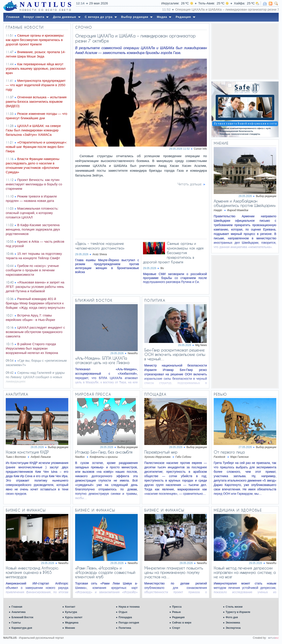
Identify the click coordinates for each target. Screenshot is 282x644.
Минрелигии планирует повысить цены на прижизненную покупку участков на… (174, 572)
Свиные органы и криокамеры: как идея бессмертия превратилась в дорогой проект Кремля (173, 253)
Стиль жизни (234, 607)
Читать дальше (190, 184)
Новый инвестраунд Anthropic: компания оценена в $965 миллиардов (32, 572)
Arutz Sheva (100, 254)
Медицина (72, 623)
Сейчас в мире (182, 623)
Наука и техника (129, 607)
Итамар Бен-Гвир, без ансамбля (104, 452)
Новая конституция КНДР (27, 452)
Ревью (176, 612)
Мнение (70, 628)
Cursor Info (200, 149)
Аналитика (19, 612)
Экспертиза (233, 628)
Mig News (201, 345)
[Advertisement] (245, 51)
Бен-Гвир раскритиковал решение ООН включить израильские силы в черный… (175, 354)
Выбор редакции (266, 196)
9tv (162, 268)
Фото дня (232, 617)
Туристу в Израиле (238, 612)
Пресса (177, 607)
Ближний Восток (22, 617)
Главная (17, 607)
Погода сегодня (129, 623)
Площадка (125, 617)
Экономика (233, 623)
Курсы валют (74, 617)
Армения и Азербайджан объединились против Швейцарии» (245, 203)
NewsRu (133, 353)
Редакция (178, 617)
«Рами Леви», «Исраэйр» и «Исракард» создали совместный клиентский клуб (105, 572)
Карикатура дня (22, 628)
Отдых (123, 612)
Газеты (16, 623)
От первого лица (229, 452)
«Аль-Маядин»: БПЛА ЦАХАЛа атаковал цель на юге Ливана (102, 360)
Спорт (176, 628)
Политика (125, 628)
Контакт (70, 607)
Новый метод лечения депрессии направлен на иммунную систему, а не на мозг (245, 572)
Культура (71, 612)
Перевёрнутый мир (161, 452)
